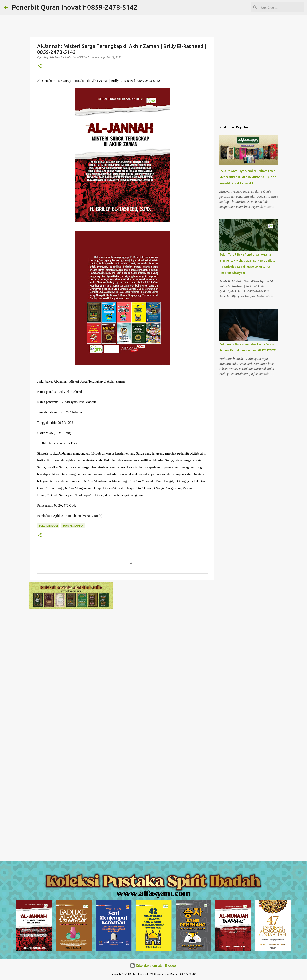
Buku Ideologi (48, 526)
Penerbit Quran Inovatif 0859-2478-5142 (75, 7)
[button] (40, 66)
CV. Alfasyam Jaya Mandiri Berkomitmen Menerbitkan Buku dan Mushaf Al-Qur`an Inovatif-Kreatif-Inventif (248, 177)
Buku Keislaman (73, 526)
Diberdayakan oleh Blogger (153, 965)
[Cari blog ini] (282, 7)
